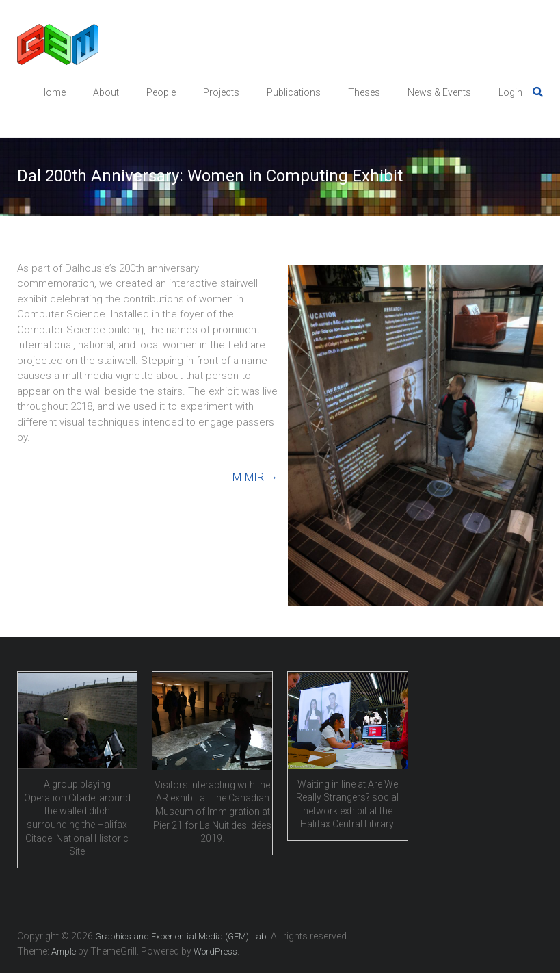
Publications (294, 92)
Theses (364, 92)
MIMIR (255, 477)
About (106, 92)
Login (510, 92)
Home (52, 92)
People (161, 92)
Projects (221, 92)
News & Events (439, 92)
